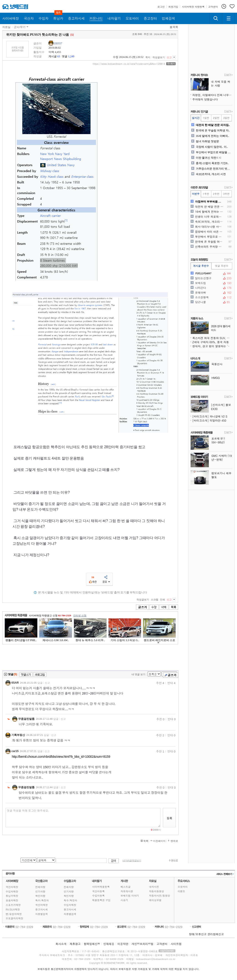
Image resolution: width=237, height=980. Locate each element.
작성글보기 (159, 57)
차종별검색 (42, 914)
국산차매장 (12, 887)
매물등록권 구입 (101, 900)
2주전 (216, 194)
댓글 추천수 (222, 266)
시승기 (124, 900)
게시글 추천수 (201, 266)
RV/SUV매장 (13, 909)
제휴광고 (75, 944)
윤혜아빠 (211, 292)
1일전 (206, 118)
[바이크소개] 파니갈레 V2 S (210, 416)
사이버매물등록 (101, 887)
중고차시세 (42, 909)
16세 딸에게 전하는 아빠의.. (213, 136)
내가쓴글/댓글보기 (132, 861)
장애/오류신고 (198, 934)
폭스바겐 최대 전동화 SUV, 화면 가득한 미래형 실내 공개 (212, 338)
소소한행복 (211, 297)
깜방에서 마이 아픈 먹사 (209, 232)
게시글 (53, 56)
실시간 (196, 118)
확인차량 (40, 896)
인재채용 (109, 944)
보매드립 (211, 283)
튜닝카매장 (12, 896)
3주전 (226, 194)
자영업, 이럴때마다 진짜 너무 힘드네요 (212, 95)
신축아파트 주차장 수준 (209, 247)
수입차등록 (98, 896)
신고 (169, 57)
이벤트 (181, 891)
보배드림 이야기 (130, 896)
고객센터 (162, 944)
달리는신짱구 (211, 278)
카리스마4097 (211, 273)
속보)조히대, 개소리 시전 (211, 174)
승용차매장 (12, 900)
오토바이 (183, 887)
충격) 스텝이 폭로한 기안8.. (212, 163)
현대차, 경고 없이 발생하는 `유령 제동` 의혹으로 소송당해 (212, 346)
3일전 (226, 118)
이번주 (196, 194)
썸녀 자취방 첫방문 (207, 141)
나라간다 (211, 288)
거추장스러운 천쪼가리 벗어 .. (214, 169)
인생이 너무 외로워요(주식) (209, 217)
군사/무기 (20, 27)
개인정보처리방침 (142, 944)
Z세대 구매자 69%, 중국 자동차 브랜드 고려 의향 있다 (212, 342)
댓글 (65, 56)
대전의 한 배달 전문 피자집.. (213, 125)
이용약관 (123, 944)
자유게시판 (127, 891)
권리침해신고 (216, 934)
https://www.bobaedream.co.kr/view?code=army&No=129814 (129, 64)
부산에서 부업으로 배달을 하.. (214, 152)
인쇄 (162, 600)
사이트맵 (176, 944)
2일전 (216, 118)
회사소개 (61, 944)
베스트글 (126, 887)
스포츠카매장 (13, 905)
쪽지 (148, 57)
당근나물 (211, 302)
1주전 (206, 194)
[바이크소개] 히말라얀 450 (209, 420)
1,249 (71, 56)
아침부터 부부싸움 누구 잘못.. (209, 202)
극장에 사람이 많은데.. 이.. (212, 147)
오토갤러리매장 (14, 918)
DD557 (58, 43)
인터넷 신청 (80, 615)
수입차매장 (12, 891)
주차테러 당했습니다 (205, 99)
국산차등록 (98, 891)
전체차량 (40, 887)
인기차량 (40, 891)
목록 (175, 27)
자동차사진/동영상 (160, 896)
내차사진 (154, 887)
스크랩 (155, 600)
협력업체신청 (92, 944)
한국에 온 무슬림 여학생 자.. (213, 130)
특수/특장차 (42, 900)
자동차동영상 (156, 891)
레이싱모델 (155, 900)
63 (59, 56)
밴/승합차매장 (14, 914)
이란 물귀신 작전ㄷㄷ (209, 158)
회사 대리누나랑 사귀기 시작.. (209, 227)
